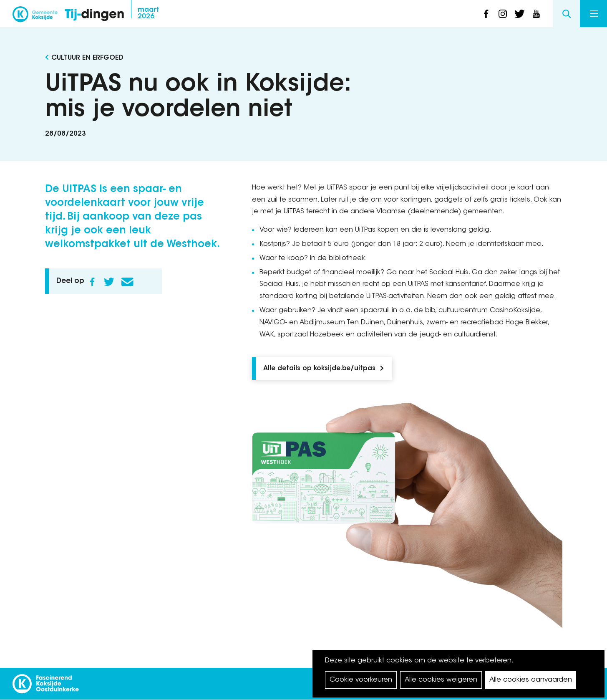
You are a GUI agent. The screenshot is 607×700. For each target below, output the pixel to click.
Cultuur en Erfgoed (87, 58)
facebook (486, 14)
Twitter (109, 282)
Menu (594, 14)
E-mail (128, 282)
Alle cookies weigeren (441, 680)
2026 (148, 13)
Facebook (93, 282)
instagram (503, 14)
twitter (519, 14)
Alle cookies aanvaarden (531, 680)
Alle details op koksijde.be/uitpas (319, 369)
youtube (536, 14)
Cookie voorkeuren (361, 680)
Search (566, 14)
